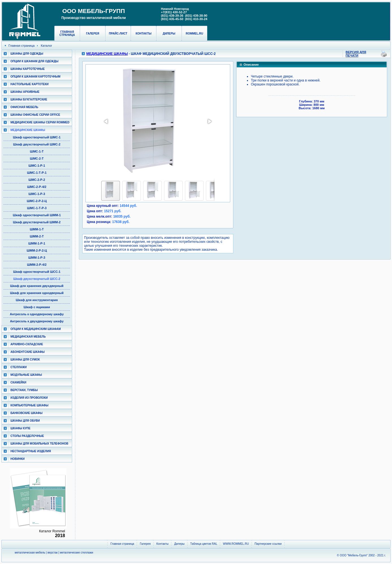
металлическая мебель (30, 553)
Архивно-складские (27, 344)
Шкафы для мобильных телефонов (39, 444)
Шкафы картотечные (28, 69)
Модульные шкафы (26, 375)
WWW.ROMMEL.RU (236, 544)
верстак (53, 553)
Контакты (143, 34)
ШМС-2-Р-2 (37, 180)
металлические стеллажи (77, 553)
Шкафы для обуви (25, 421)
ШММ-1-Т (37, 229)
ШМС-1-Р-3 (37, 194)
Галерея (93, 34)
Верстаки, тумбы (24, 390)
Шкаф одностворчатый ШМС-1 (37, 137)
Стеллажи (19, 367)
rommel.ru (195, 34)
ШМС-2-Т (37, 158)
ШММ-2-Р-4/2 (37, 265)
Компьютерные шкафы (29, 405)
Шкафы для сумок (25, 360)
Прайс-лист (118, 34)
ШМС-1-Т (37, 151)
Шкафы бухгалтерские (29, 99)
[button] (106, 121)
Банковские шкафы (26, 413)
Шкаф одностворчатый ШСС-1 (37, 272)
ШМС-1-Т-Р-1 (37, 173)
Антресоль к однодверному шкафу (37, 314)
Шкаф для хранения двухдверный (37, 286)
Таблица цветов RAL (204, 544)
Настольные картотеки (30, 84)
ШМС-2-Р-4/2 (37, 187)
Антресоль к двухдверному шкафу (37, 321)
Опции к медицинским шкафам (36, 329)
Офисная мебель (24, 107)
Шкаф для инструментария (37, 300)
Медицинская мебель (28, 337)
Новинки (18, 459)
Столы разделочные (27, 436)
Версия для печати (356, 54)
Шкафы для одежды (27, 54)
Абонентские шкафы (28, 352)
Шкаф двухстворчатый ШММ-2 (37, 222)
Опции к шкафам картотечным (35, 77)
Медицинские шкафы (28, 130)
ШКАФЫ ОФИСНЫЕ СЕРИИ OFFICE (35, 115)
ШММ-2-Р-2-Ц (37, 250)
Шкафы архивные (25, 92)
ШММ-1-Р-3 (37, 258)
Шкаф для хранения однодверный (37, 293)
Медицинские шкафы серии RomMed (40, 122)
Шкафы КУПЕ (21, 428)
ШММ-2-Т (37, 236)
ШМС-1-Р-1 (37, 166)
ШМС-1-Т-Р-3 (37, 208)
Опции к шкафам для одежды (35, 61)
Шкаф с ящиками (37, 307)
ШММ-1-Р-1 (37, 243)
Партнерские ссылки (268, 544)
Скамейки (18, 382)
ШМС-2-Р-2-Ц (37, 201)
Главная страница (67, 33)
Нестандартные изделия (31, 451)
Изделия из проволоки (29, 398)
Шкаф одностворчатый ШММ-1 (37, 215)
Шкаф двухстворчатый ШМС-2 (37, 144)
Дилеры (169, 34)
